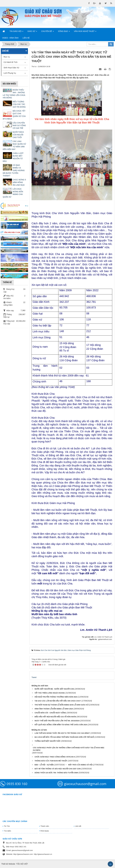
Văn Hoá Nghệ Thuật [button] (85, 32)
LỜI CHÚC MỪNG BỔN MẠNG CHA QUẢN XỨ (13, 193)
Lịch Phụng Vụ (10, 73)
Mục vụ (7, 57)
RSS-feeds (45, 831)
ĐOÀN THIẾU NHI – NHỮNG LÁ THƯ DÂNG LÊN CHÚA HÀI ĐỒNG (14, 94)
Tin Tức (7, 826)
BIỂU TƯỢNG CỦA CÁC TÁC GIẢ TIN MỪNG (19, 104)
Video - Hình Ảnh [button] (10, 38)
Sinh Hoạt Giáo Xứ (11, 68)
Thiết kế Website (8, 864)
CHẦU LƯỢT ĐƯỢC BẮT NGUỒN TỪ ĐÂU (13, 157)
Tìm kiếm (7, 831)
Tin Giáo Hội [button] (16, 32)
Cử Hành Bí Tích (10, 62)
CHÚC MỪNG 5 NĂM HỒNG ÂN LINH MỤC (19, 182)
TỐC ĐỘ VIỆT (22, 864)
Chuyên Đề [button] (47, 32)
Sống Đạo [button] (64, 32)
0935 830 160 (17, 784)
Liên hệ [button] (26, 38)
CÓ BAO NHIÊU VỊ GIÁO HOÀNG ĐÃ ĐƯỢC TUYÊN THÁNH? (14, 170)
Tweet (34, 677)
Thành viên (45, 826)
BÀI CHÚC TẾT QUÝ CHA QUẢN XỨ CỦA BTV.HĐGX (14, 115)
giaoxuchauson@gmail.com (85, 784)
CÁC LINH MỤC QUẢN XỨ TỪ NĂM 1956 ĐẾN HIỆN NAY (14, 145)
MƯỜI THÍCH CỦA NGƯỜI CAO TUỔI (18, 135)
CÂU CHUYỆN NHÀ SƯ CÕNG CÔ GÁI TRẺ (19, 125)
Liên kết (78, 826)
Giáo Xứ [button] (32, 32)
